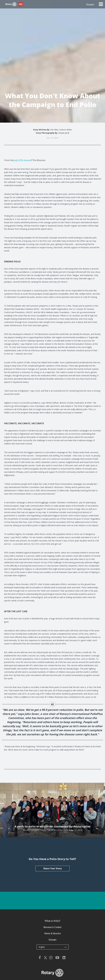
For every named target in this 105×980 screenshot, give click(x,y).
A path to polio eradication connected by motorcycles (52, 826)
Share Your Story (52, 868)
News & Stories (53, 933)
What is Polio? (52, 921)
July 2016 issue (22, 160)
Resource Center (53, 927)
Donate (90, 4)
